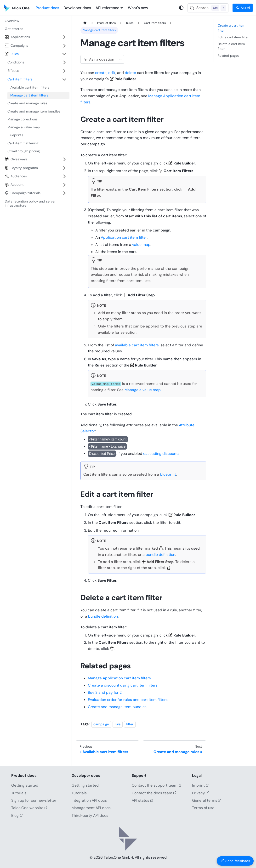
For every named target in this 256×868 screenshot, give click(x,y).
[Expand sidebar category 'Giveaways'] (64, 159)
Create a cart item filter (231, 28)
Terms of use (203, 808)
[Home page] (85, 23)
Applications (20, 37)
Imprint (200, 785)
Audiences (19, 176)
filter (130, 724)
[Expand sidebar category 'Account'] (64, 185)
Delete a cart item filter (231, 46)
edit (112, 73)
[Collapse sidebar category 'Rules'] (64, 54)
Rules (15, 54)
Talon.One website (29, 808)
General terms (207, 800)
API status (142, 800)
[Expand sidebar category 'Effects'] (64, 71)
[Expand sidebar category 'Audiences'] (64, 176)
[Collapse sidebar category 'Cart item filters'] (64, 79)
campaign (101, 724)
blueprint (168, 474)
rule (118, 724)
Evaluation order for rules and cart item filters (128, 700)
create (101, 73)
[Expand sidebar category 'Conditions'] (64, 62)
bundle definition (160, 555)
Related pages (229, 56)
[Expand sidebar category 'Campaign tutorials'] (64, 193)
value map (141, 245)
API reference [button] (107, 8)
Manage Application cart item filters (119, 678)
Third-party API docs (90, 815)
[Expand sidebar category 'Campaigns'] (64, 46)
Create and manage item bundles (117, 707)
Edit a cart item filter (233, 37)
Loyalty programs (24, 168)
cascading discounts (161, 454)
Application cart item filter (124, 237)
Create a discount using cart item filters (123, 685)
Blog (17, 815)
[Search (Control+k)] (208, 8)
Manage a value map (143, 390)
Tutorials (19, 793)
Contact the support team (156, 785)
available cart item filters (137, 345)
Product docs (47, 8)
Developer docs (77, 8)
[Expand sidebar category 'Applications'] (64, 37)
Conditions (16, 62)
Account (17, 185)
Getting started (25, 785)
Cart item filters (20, 79)
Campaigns (19, 45)
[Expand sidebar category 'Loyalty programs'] (64, 168)
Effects (13, 71)
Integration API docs (89, 800)
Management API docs (91, 808)
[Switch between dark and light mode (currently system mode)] (181, 8)
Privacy (200, 793)
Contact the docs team (154, 793)
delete (130, 73)
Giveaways (19, 159)
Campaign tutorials (26, 193)
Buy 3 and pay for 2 (105, 692)
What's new (138, 8)
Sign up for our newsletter (34, 800)
